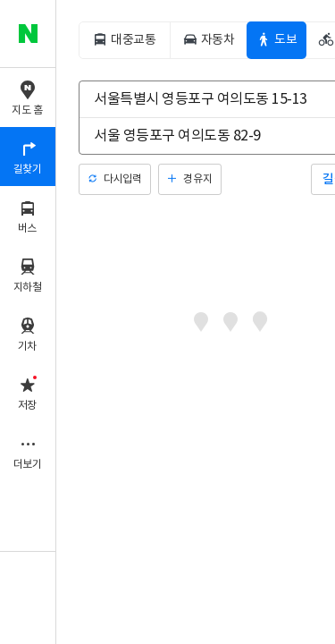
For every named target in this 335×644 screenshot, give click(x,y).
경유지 (197, 179)
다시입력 (122, 179)
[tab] (124, 40)
